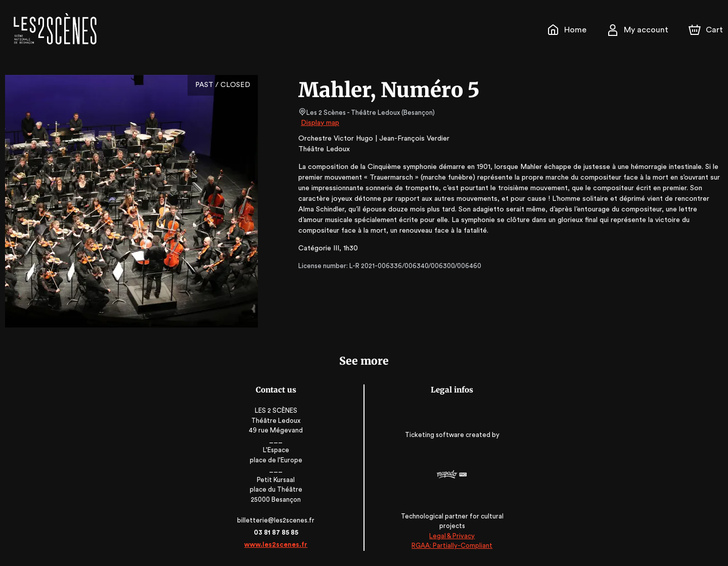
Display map (320, 123)
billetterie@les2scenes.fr (278, 520)
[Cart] (707, 30)
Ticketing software (434, 435)
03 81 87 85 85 (277, 532)
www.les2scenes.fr (278, 545)
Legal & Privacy (450, 536)
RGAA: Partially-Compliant (451, 546)
